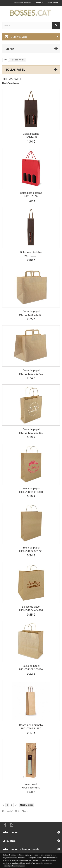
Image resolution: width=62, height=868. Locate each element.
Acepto (7, 866)
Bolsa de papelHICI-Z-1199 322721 (31, 372)
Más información (18, 866)
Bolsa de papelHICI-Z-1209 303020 (31, 668)
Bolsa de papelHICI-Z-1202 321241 (31, 549)
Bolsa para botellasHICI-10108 (31, 195)
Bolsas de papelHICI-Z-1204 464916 (31, 608)
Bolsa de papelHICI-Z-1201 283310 (31, 490)
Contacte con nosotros (22, 3)
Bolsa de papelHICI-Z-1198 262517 (31, 313)
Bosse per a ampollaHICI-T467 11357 (31, 727)
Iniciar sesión (53, 3)
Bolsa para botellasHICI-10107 (31, 254)
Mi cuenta (9, 841)
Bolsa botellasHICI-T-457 (31, 136)
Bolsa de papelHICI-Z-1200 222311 (31, 431)
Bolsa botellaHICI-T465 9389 (31, 786)
